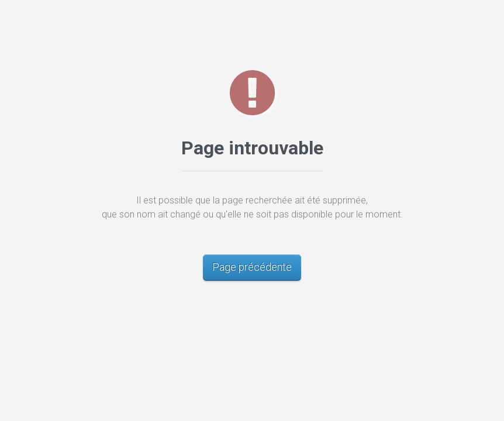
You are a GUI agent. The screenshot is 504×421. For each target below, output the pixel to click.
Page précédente (252, 267)
